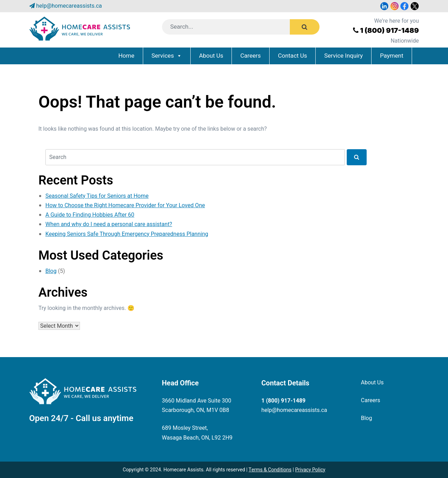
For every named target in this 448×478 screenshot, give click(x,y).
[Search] (235, 27)
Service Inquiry (343, 56)
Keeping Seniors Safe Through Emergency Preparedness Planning (127, 234)
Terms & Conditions (270, 470)
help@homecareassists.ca (69, 6)
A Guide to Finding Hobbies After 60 (90, 215)
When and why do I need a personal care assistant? (109, 224)
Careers (251, 56)
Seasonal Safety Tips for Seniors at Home (97, 196)
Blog (51, 271)
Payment (392, 56)
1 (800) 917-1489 (390, 30)
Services (163, 56)
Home (126, 56)
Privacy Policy (310, 470)
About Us (211, 56)
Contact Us (292, 56)
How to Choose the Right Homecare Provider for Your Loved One (125, 205)
